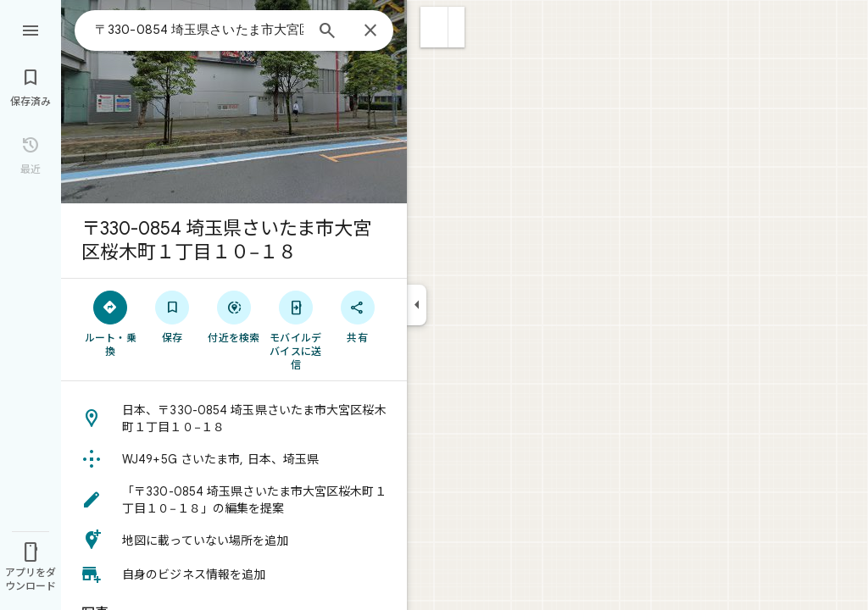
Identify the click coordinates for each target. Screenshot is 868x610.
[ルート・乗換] (111, 323)
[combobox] (199, 30)
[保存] (172, 316)
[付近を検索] (234, 316)
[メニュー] (31, 29)
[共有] (357, 316)
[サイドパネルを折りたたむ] (417, 305)
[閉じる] (370, 31)
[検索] (327, 32)
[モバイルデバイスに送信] (295, 330)
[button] (434, 27)
